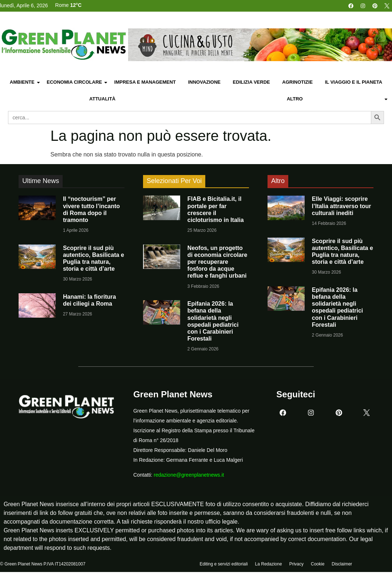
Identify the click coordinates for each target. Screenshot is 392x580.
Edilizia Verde (252, 82)
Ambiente (25, 82)
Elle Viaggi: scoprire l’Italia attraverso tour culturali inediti (342, 206)
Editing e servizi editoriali (224, 564)
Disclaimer (342, 564)
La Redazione (269, 564)
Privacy (296, 564)
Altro (338, 99)
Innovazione (204, 82)
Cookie (318, 564)
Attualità (102, 99)
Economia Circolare (77, 82)
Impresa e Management (145, 82)
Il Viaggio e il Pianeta (354, 82)
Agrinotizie (297, 82)
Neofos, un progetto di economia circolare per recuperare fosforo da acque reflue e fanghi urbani (217, 262)
